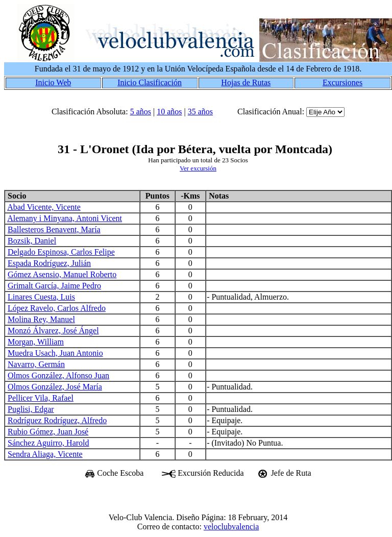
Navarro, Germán (36, 364)
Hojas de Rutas (246, 82)
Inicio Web (53, 82)
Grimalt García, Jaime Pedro (54, 286)
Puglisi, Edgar (31, 409)
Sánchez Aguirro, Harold (48, 443)
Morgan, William (36, 342)
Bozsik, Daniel (32, 241)
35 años (200, 112)
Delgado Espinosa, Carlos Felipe (61, 252)
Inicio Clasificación (150, 82)
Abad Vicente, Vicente (44, 207)
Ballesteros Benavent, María (54, 229)
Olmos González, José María (55, 387)
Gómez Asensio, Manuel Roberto (62, 274)
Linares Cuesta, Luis (41, 297)
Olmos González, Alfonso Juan (58, 375)
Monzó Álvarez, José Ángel (53, 331)
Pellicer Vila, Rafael (41, 398)
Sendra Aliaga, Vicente (45, 454)
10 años (169, 112)
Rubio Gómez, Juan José (48, 432)
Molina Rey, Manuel (41, 319)
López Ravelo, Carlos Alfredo (57, 308)
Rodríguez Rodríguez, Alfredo (57, 420)
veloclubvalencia (231, 527)
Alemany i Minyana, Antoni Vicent (65, 218)
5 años (141, 112)
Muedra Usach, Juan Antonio (55, 353)
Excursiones (342, 82)
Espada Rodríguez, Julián (49, 263)
